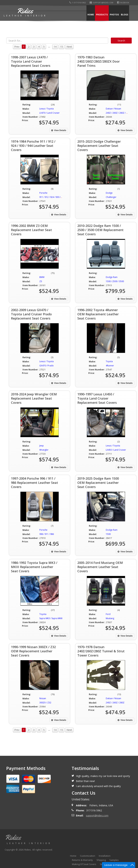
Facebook (123, 3)
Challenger (111, 197)
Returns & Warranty (82, 860)
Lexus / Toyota (47, 109)
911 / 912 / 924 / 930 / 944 (52, 197)
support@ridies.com (101, 3)
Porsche (43, 193)
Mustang (110, 618)
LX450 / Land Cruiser (116, 450)
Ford (108, 614)
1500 (108, 534)
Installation (105, 856)
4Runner (110, 366)
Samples (114, 860)
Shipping (101, 860)
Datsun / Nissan (113, 109)
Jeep (42, 446)
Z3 (41, 281)
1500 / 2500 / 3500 (115, 281)
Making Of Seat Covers (84, 864)
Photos (114, 15)
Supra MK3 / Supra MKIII (51, 618)
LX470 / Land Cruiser (49, 113)
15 (62, 47)
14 (55, 47)
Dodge (109, 193)
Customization (88, 856)
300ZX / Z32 (45, 703)
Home (91, 15)
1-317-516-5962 (78, 3)
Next (69, 47)
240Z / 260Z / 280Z (115, 703)
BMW (42, 277)
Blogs (124, 15)
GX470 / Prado (47, 366)
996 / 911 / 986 (47, 534)
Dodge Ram (112, 277)
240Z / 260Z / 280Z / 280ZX (119, 113)
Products (102, 15)
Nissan (43, 698)
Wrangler (44, 450)
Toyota (109, 361)
